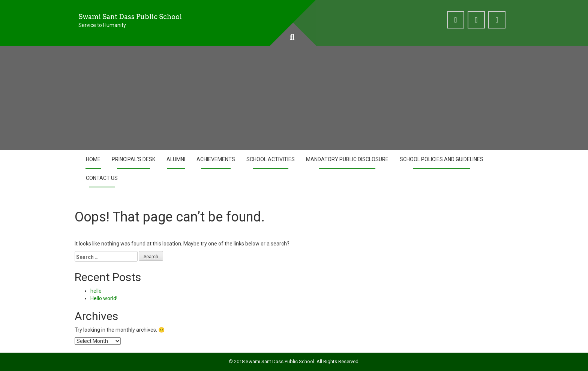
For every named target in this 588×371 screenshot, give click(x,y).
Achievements (216, 159)
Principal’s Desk (133, 159)
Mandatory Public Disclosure (347, 159)
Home (93, 159)
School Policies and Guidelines (442, 159)
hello (96, 291)
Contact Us (102, 178)
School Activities (271, 159)
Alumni (176, 159)
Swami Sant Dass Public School (130, 17)
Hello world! (104, 298)
